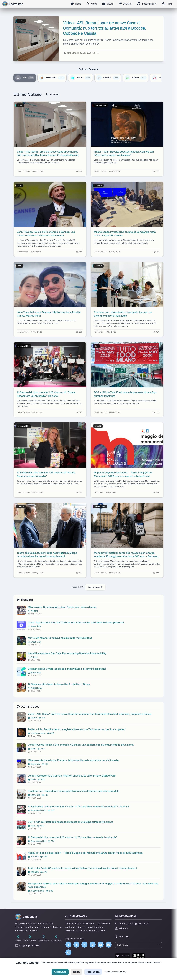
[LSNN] (109, 945)
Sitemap (122, 928)
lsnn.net (123, 956)
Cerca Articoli (124, 924)
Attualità (125, 4)
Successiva (95, 587)
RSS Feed (53, 94)
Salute (108, 4)
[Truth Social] (68, 952)
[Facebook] (68, 945)
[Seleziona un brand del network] (138, 945)
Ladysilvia (26, 917)
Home (76, 4)
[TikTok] (93, 945)
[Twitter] (84, 945)
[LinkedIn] (101, 945)
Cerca (92, 4)
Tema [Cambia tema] (167, 4)
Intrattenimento (147, 4)
